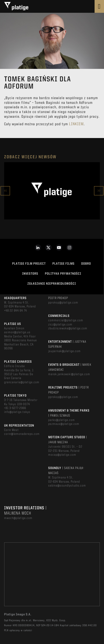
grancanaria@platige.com (22, 382)
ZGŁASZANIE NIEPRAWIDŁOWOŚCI (52, 284)
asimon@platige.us (17, 332)
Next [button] (99, 191)
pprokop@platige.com (63, 303)
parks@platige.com (62, 420)
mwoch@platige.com (18, 518)
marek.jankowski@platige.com (69, 374)
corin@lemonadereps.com (22, 434)
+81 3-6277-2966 (15, 408)
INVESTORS (30, 274)
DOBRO (86, 264)
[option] (52, 191)
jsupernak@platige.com (64, 351)
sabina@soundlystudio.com (67, 486)
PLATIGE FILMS (64, 264)
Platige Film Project (29, 264)
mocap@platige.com (62, 455)
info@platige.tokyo (17, 412)
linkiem (76, 124)
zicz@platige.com (60, 325)
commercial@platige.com (66, 320)
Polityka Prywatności (63, 274)
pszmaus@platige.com (64, 424)
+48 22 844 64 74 (16, 311)
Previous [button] (5, 191)
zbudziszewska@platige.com (68, 329)
